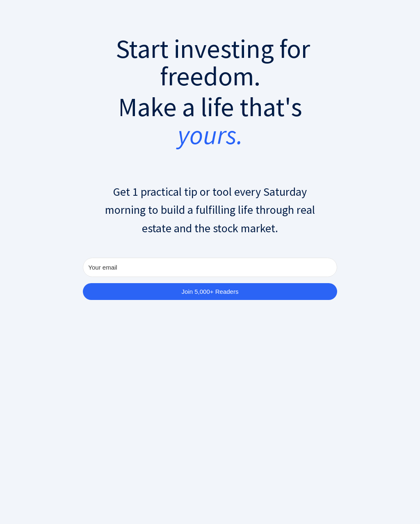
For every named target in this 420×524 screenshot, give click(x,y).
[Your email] (210, 267)
